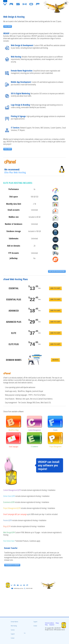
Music (25, 633)
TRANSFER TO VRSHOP (12, 565)
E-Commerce (34, 446)
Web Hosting (14, 626)
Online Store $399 (9, 496)
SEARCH (55, 360)
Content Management (34, 430)
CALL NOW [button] (8, 26)
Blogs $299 (7, 526)
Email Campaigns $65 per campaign (15, 514)
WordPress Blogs (14, 430)
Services (13, 630)
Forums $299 (8, 520)
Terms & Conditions (49, 623)
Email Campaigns (14, 447)
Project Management (55, 446)
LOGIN (5, 1)
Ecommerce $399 (9, 502)
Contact (13, 638)
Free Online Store (9, 541)
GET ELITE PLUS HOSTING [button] (57, 271)
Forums (55, 430)
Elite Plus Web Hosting (15, 172)
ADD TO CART (55, 288)
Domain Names (14, 622)
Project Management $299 (12, 508)
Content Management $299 (12, 490)
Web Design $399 (9, 532)
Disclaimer (52, 625)
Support (13, 634)
